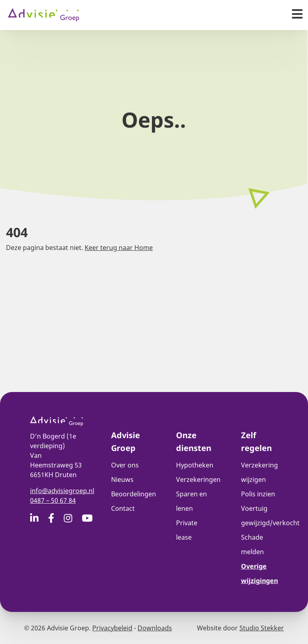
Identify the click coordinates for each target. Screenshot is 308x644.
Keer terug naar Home (119, 248)
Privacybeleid (112, 628)
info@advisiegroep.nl (62, 491)
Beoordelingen (134, 494)
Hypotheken (195, 465)
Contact (123, 508)
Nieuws (122, 479)
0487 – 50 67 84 (53, 500)
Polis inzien (258, 494)
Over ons (125, 465)
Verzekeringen (198, 479)
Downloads (155, 628)
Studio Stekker (262, 628)
